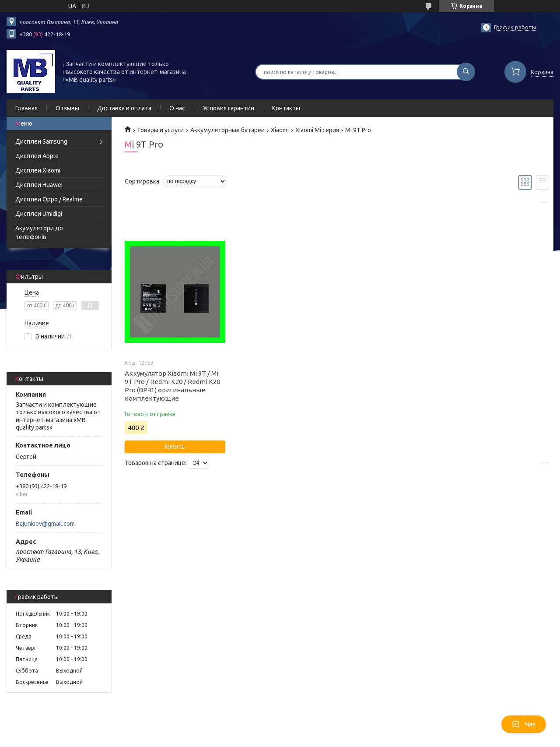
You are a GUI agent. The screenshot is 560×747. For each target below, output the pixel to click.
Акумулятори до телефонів (39, 233)
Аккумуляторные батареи (227, 130)
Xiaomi (280, 130)
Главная (26, 108)
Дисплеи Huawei (39, 185)
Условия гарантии (229, 108)
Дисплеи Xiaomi (38, 170)
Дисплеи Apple (37, 156)
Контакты (286, 108)
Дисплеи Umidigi (39, 214)
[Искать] (466, 72)
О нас (177, 108)
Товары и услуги (160, 130)
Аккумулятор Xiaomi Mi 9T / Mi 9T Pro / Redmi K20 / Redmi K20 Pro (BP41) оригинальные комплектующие (172, 386)
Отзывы (67, 108)
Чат (524, 724)
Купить (175, 447)
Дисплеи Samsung (41, 141)
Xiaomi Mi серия (317, 130)
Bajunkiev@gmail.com (45, 524)
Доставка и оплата (124, 108)
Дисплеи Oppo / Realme (49, 199)
